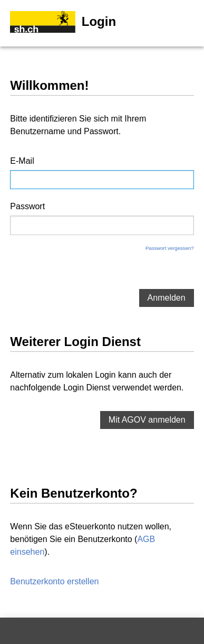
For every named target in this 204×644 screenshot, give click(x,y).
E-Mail (22, 161)
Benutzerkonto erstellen (54, 581)
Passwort (27, 206)
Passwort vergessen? (170, 248)
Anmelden (167, 298)
